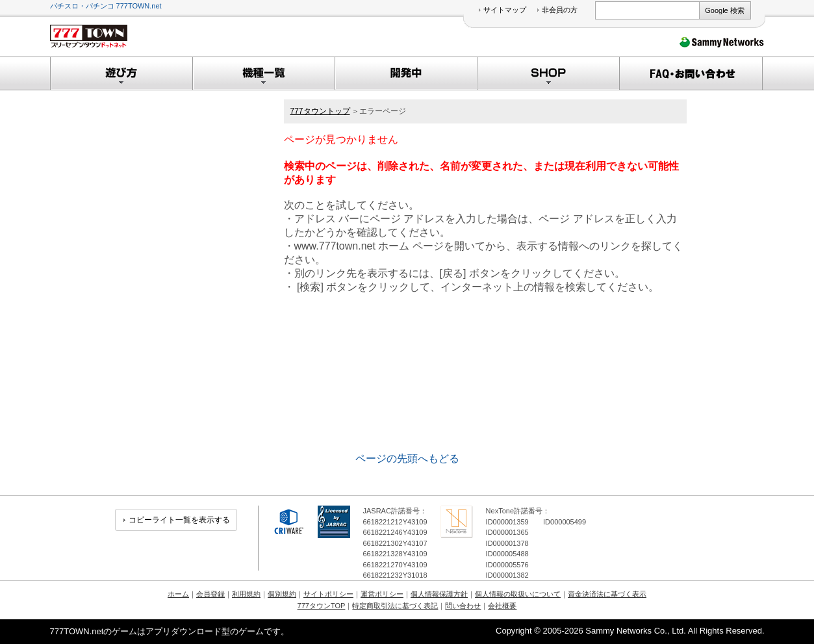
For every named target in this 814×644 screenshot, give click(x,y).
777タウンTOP (322, 606)
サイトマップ (505, 10)
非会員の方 (560, 10)
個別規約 (282, 594)
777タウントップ (320, 111)
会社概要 (502, 606)
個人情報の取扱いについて (518, 594)
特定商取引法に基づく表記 (395, 606)
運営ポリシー (382, 594)
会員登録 (210, 594)
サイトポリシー (328, 594)
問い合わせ (463, 606)
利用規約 (246, 594)
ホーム (178, 594)
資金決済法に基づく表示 (607, 594)
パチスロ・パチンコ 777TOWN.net (106, 6)
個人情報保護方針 (439, 594)
